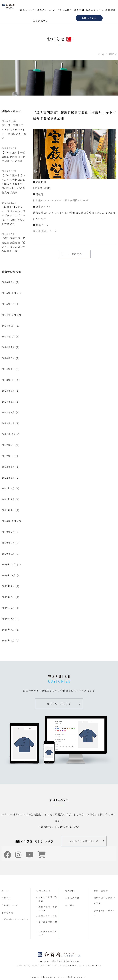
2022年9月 (8, 445)
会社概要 (110, 10)
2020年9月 (8, 532)
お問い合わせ (89, 18)
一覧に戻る (75, 254)
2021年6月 (8, 499)
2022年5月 (8, 456)
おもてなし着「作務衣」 (48, 899)
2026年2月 (8, 282)
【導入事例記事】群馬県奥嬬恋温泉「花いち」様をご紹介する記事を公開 (14, 242)
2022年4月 (8, 467)
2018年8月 (8, 640)
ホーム (101, 54)
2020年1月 (8, 554)
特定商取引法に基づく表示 (104, 901)
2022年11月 (9, 434)
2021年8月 (8, 488)
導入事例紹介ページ (45, 231)
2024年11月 (9, 325)
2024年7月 (8, 347)
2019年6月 (8, 608)
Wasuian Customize (16, 919)
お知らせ (113, 54)
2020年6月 (8, 543)
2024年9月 (8, 336)
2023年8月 (8, 391)
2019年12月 (9, 564)
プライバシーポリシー (104, 913)
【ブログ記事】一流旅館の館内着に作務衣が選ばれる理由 (14, 155)
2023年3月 (8, 402)
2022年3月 (8, 478)
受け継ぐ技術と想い (48, 924)
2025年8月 (8, 304)
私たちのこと (28, 10)
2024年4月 (8, 369)
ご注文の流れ (64, 10)
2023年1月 (8, 423)
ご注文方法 (7, 913)
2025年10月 (9, 293)
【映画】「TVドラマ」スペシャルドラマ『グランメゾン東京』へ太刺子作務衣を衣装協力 (14, 213)
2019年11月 (9, 575)
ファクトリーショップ (48, 933)
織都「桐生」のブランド (48, 909)
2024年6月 (8, 358)
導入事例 (79, 10)
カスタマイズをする (59, 704)
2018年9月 (8, 629)
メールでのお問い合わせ (84, 841)
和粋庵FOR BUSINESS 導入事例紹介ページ (61, 200)
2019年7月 (8, 597)
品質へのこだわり (48, 916)
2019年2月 (8, 619)
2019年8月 (8, 586)
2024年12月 (9, 315)
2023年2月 (8, 412)
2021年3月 (8, 510)
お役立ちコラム (95, 10)
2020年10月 (9, 521)
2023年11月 (9, 380)
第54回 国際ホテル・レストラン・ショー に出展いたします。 (14, 130)
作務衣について (46, 10)
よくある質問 (41, 21)
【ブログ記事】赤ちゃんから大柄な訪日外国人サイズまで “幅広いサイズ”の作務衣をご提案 (14, 182)
